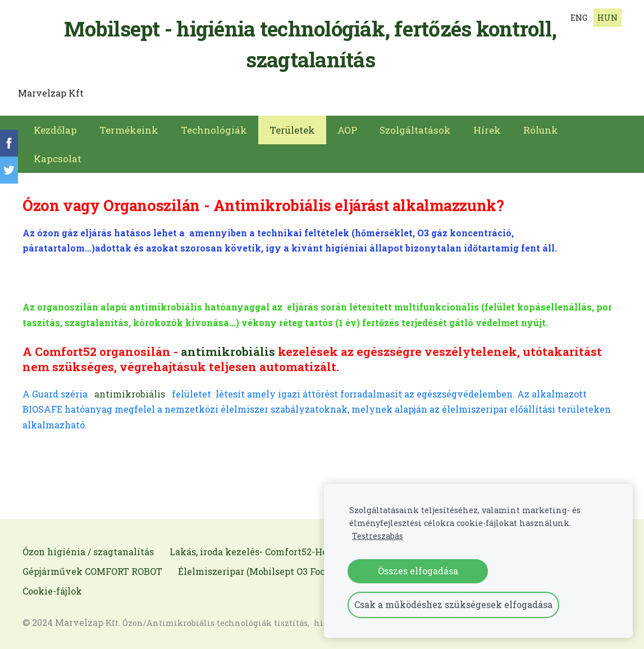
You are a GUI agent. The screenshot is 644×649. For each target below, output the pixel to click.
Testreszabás (378, 536)
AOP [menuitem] (347, 127)
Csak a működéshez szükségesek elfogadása (453, 604)
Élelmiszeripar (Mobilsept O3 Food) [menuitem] (256, 568)
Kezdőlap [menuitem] (55, 127)
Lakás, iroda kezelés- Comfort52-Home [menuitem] (255, 548)
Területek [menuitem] (292, 127)
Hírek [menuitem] (487, 127)
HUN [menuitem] (608, 18)
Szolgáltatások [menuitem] (415, 127)
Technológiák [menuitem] (214, 127)
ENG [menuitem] (579, 18)
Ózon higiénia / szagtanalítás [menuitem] (88, 548)
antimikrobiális (228, 348)
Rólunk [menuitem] (541, 127)
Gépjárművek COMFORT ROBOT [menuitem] (92, 568)
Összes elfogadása (418, 571)
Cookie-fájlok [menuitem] (52, 588)
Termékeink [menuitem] (129, 127)
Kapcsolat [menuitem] (58, 155)
